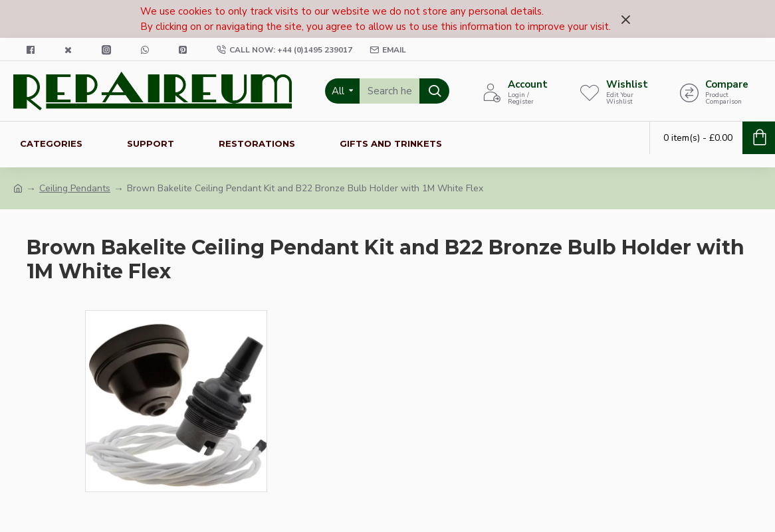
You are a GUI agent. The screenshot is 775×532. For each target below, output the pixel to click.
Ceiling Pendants (75, 188)
